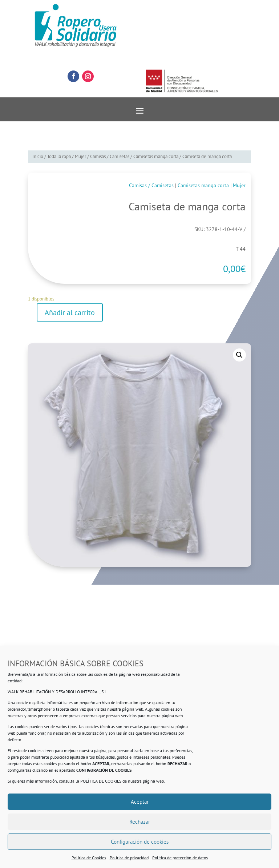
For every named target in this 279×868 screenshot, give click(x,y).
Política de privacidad (129, 858)
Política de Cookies (89, 858)
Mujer (80, 156)
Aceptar (140, 802)
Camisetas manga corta (156, 156)
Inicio (38, 156)
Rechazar (140, 822)
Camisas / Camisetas (110, 156)
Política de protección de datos (180, 858)
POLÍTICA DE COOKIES (101, 781)
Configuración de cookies (140, 842)
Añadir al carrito (70, 312)
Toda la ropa (59, 156)
